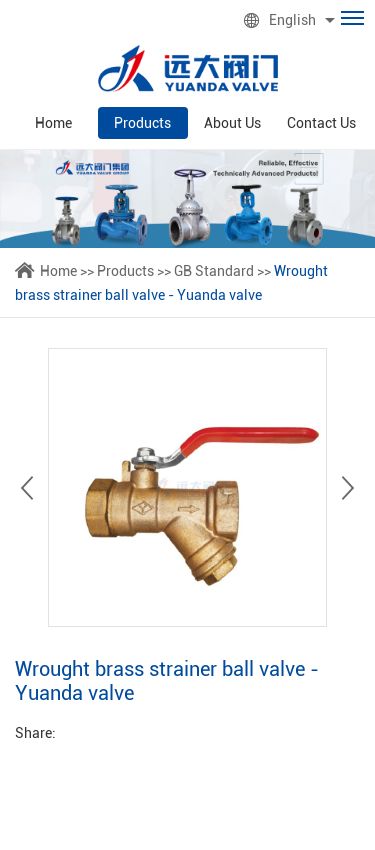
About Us (232, 123)
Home (53, 123)
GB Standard (214, 271)
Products (142, 123)
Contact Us (321, 123)
